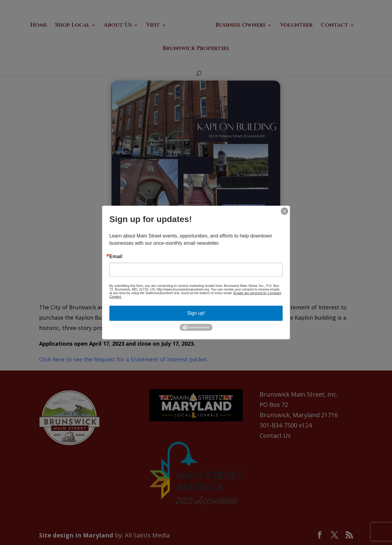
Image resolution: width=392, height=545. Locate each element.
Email (116, 257)
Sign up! (196, 313)
